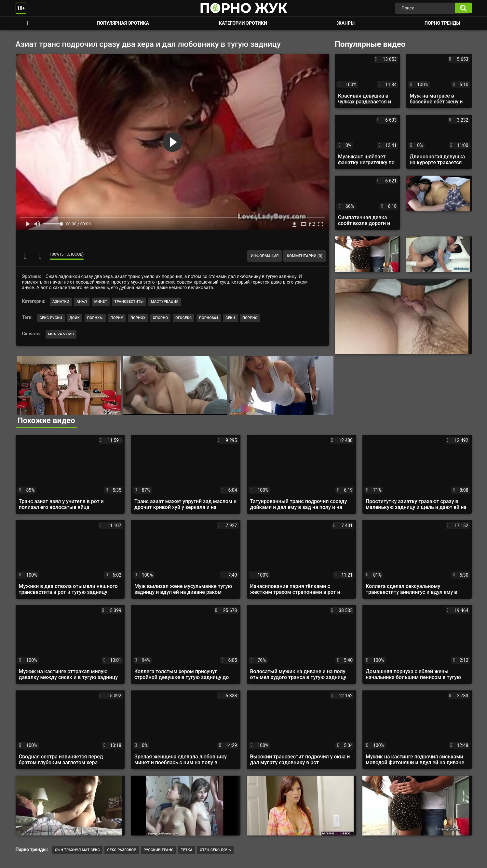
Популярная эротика (123, 23)
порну (117, 318)
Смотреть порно (27, 23)
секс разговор (122, 850)
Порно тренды (442, 23)
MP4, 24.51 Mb (61, 334)
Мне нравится (25, 256)
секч (230, 318)
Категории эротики (243, 23)
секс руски (51, 318)
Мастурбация (165, 302)
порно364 (209, 318)
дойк (74, 318)
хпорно (161, 318)
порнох (138, 318)
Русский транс (158, 850)
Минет (101, 302)
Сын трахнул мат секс (77, 850)
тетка (187, 850)
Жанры (346, 23)
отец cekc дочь (215, 850)
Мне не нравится (40, 256)
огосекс (184, 318)
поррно (250, 318)
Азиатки (61, 302)
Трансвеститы (129, 302)
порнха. (95, 318)
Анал (82, 302)
